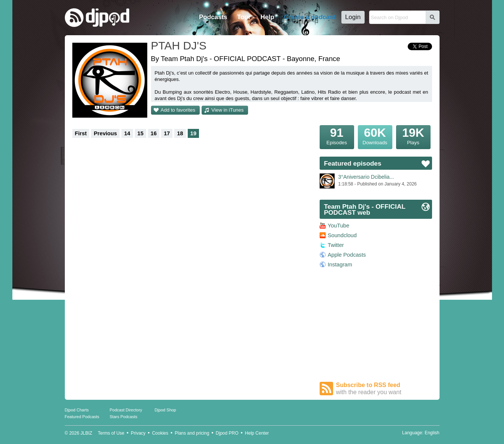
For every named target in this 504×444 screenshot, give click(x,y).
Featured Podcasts (82, 417)
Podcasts (213, 17)
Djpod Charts (77, 410)
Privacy (138, 433)
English (432, 433)
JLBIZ (86, 433)
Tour (244, 17)
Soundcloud (342, 235)
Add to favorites (178, 110)
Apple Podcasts (347, 255)
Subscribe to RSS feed (384, 389)
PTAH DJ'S (179, 46)
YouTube (339, 226)
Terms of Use (111, 433)
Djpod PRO (227, 433)
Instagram (340, 265)
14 (127, 133)
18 (180, 133)
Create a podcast (310, 17)
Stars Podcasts (124, 417)
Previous (105, 133)
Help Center (257, 433)
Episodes (337, 135)
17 (167, 133)
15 (141, 133)
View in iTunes (227, 110)
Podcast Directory (126, 410)
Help (267, 17)
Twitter (336, 245)
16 (154, 133)
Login (353, 17)
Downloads (375, 135)
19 (193, 133)
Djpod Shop (166, 410)
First (81, 133)
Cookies (160, 433)
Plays (413, 135)
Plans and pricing (192, 433)
